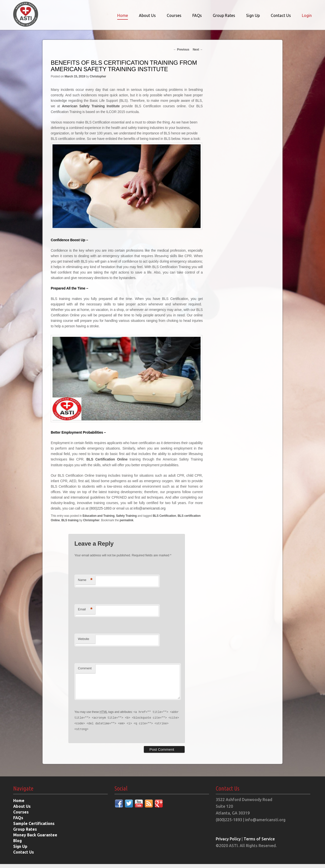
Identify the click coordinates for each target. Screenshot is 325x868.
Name (85, 579)
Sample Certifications (34, 827)
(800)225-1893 (100, 508)
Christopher (98, 76)
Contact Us (281, 15)
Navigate (23, 792)
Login (307, 15)
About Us (147, 15)
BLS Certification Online (107, 459)
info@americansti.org (150, 508)
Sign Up (253, 15)
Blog (18, 845)
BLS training (70, 520)
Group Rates (224, 15)
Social (121, 792)
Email (85, 609)
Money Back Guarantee (35, 839)
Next (198, 50)
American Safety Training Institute (91, 106)
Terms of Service (260, 843)
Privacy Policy (228, 843)
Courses (174, 15)
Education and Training (99, 515)
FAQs (197, 15)
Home (123, 15)
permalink (127, 520)
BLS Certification (164, 515)
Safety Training (126, 515)
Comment (85, 667)
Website (83, 638)
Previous (181, 50)
